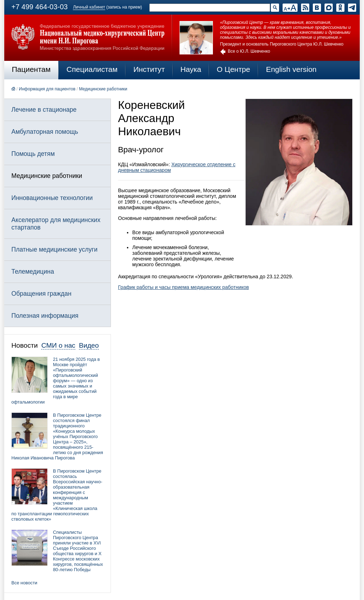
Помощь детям (33, 154)
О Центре (234, 69)
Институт (149, 69)
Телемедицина (33, 272)
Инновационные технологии (52, 198)
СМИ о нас (58, 345)
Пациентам (31, 69)
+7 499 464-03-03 (39, 7)
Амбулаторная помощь (45, 132)
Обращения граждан (41, 294)
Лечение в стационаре (44, 110)
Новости (25, 345)
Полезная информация (45, 316)
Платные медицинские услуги (54, 249)
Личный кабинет (89, 7)
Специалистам (92, 69)
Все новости (24, 583)
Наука (191, 69)
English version (291, 69)
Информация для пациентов (47, 89)
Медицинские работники (103, 89)
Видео (89, 345)
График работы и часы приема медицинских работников (183, 287)
